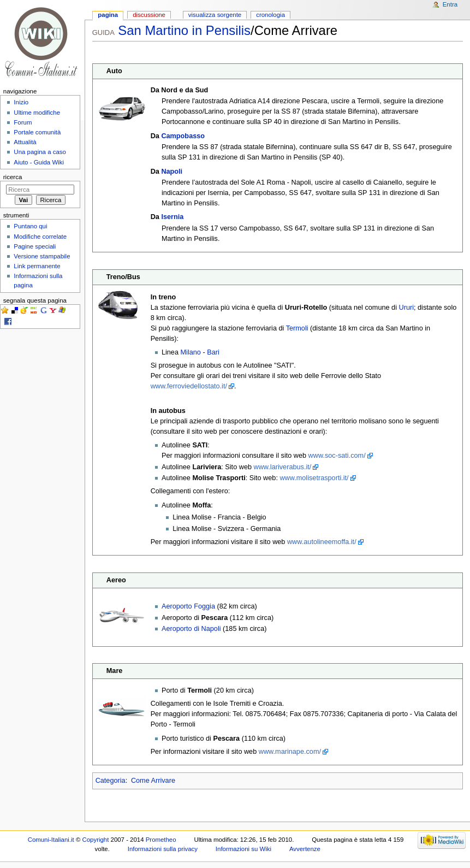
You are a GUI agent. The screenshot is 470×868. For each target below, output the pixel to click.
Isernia (172, 217)
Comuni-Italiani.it (51, 840)
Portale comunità (37, 132)
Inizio (21, 102)
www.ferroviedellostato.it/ (189, 386)
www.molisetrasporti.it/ (314, 478)
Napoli (172, 172)
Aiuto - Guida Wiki (39, 162)
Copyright (95, 840)
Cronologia (270, 15)
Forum (23, 122)
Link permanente (37, 266)
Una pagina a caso (40, 152)
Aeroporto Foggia (188, 606)
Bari (213, 352)
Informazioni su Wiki (243, 849)
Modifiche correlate (40, 237)
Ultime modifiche (37, 113)
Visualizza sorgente (215, 15)
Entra (450, 4)
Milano (191, 352)
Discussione (149, 15)
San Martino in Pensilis (184, 30)
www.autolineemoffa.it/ (322, 542)
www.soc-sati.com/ (337, 456)
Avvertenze (305, 849)
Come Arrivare (153, 781)
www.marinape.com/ (290, 752)
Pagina (108, 15)
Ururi (407, 308)
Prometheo (161, 840)
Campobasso (183, 136)
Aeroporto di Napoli (191, 629)
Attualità (25, 142)
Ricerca (13, 177)
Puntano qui (30, 226)
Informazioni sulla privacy (163, 849)
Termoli (297, 328)
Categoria (111, 781)
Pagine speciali (35, 246)
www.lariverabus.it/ (283, 467)
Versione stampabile (42, 256)
